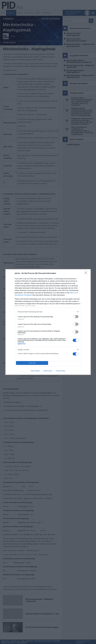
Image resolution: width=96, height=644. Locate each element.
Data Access (48, 371)
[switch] (76, 317)
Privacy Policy (60, 371)
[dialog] (48, 322)
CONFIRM (32, 363)
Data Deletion (35, 371)
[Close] (86, 273)
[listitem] (48, 312)
